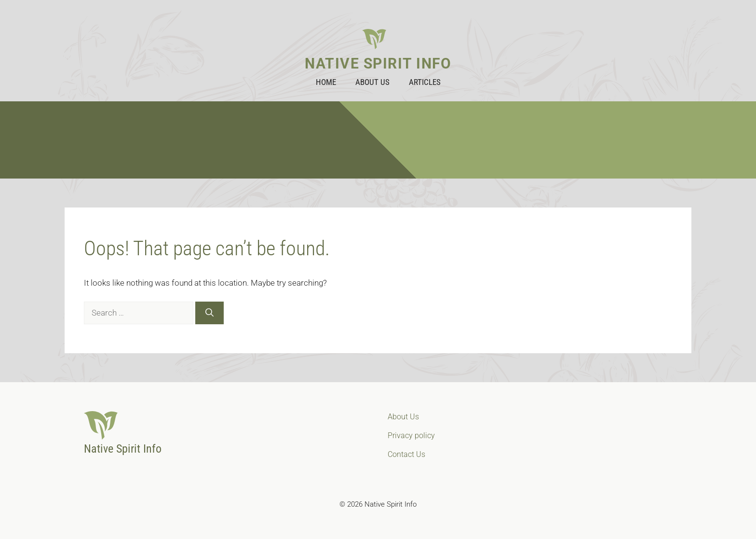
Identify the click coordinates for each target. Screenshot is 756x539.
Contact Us (406, 454)
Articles (425, 82)
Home (326, 82)
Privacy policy (411, 435)
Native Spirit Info (378, 63)
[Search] (209, 313)
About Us (372, 82)
